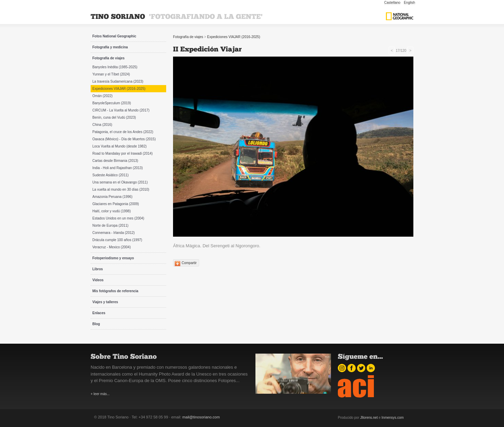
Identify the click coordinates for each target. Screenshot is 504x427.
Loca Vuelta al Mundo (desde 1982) (119, 146)
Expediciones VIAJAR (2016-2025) (119, 89)
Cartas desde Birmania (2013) (115, 161)
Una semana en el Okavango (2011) (120, 182)
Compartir (189, 263)
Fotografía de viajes (108, 58)
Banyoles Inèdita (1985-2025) (115, 67)
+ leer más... (100, 394)
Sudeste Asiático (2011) (111, 175)
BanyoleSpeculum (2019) (112, 103)
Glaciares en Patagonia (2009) (116, 204)
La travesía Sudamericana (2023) (118, 81)
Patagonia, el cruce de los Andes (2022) (123, 132)
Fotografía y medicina (110, 47)
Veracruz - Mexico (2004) (112, 247)
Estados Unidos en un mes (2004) (118, 218)
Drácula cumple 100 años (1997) (117, 240)
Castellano (392, 3)
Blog (96, 324)
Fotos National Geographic (114, 36)
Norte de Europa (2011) (110, 226)
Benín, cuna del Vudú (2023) (114, 117)
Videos (98, 280)
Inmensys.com (392, 418)
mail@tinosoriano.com (201, 417)
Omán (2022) (102, 96)
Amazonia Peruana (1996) (112, 197)
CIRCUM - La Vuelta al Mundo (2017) (121, 110)
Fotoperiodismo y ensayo (113, 258)
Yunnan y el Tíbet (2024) (111, 74)
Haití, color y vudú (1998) (112, 211)
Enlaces (99, 313)
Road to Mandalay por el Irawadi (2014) (123, 153)
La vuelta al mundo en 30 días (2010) (121, 189)
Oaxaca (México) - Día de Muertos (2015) (124, 139)
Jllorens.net (369, 418)
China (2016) (102, 125)
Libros (98, 269)
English (409, 3)
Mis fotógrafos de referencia (115, 291)
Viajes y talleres (105, 302)
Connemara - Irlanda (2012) (113, 233)
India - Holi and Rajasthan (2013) (118, 168)
